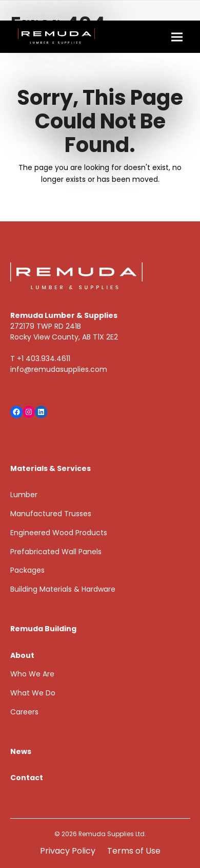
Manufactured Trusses (51, 514)
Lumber (24, 495)
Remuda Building (43, 629)
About (22, 655)
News (21, 751)
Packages (27, 570)
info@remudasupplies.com (59, 369)
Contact (27, 778)
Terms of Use (134, 851)
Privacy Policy (68, 851)
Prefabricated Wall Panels (56, 552)
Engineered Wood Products (59, 533)
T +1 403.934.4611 (40, 358)
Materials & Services (51, 468)
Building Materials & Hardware (63, 589)
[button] (177, 37)
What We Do (33, 693)
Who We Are (32, 674)
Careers (24, 712)
